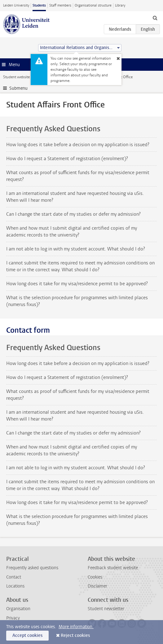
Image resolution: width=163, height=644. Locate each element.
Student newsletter (106, 609)
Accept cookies (27, 635)
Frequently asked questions (32, 568)
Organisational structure (93, 5)
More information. (76, 627)
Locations (15, 586)
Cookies (95, 577)
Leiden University (16, 5)
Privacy (13, 618)
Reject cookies (75, 635)
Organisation (18, 609)
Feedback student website (113, 568)
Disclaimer (97, 586)
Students (39, 5)
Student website (16, 77)
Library (120, 5)
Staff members (60, 5)
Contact (14, 577)
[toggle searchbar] (155, 18)
